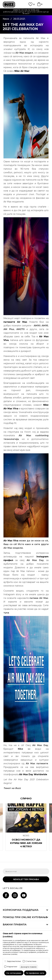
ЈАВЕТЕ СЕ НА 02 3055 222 (26, 10)
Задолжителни (14, 961)
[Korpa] (39, 5)
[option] (26, 12)
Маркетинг (12, 967)
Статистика (31, 961)
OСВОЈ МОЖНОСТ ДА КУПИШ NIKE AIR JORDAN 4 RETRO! (26, 843)
